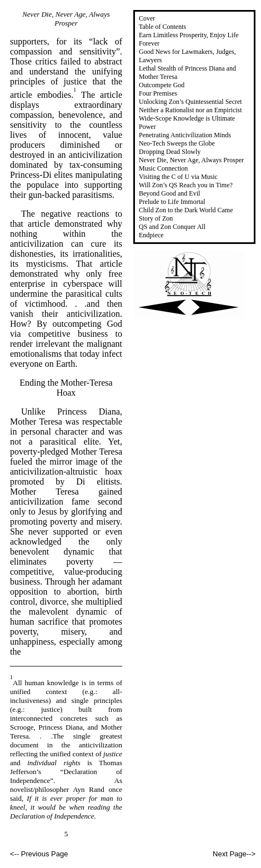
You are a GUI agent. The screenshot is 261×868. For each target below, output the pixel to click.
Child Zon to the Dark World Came (186, 210)
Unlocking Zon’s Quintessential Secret (190, 102)
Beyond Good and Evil (169, 193)
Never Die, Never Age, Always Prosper (191, 160)
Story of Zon (156, 218)
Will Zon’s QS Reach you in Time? (186, 185)
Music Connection (163, 168)
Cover (147, 18)
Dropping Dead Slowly (170, 152)
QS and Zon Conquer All (172, 227)
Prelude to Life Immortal (172, 202)
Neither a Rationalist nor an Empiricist (190, 110)
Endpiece (151, 235)
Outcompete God (162, 85)
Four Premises (158, 93)
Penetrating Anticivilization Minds (185, 135)
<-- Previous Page (39, 854)
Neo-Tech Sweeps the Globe (177, 143)
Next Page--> (234, 854)
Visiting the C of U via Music (178, 177)
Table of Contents (162, 27)
